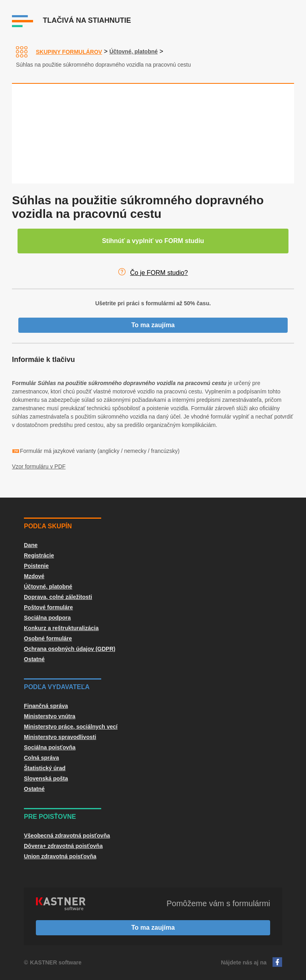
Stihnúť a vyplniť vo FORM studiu (153, 241)
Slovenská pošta (46, 778)
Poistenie (36, 566)
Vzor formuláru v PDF (39, 466)
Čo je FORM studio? (159, 273)
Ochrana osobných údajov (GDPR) (70, 649)
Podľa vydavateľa (57, 687)
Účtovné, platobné (133, 51)
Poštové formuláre (48, 607)
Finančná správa (46, 706)
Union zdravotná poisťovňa (60, 856)
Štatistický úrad (45, 768)
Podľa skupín (48, 526)
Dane (31, 545)
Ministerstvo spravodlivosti (60, 737)
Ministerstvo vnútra (50, 716)
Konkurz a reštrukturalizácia (61, 628)
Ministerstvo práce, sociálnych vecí (71, 727)
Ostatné (34, 659)
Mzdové (34, 576)
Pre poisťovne (50, 817)
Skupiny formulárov (69, 52)
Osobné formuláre (48, 638)
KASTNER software (56, 962)
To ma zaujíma (153, 325)
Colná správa (41, 758)
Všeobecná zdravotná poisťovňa (67, 836)
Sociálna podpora (47, 618)
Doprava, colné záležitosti (58, 597)
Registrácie (39, 555)
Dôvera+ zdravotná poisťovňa (63, 846)
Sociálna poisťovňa (50, 747)
